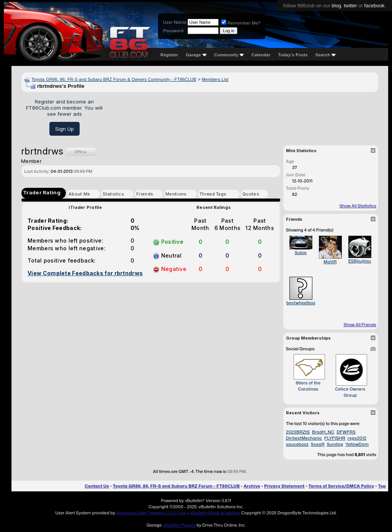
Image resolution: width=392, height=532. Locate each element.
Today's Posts (293, 55)
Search (326, 55)
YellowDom (357, 444)
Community (229, 55)
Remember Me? (241, 23)
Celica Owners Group (350, 392)
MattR (330, 262)
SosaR (318, 444)
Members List (215, 79)
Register (169, 55)
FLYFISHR (335, 438)
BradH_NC (323, 432)
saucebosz (297, 444)
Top (382, 486)
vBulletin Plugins (179, 525)
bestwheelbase (302, 303)
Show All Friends (360, 325)
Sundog (335, 444)
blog (336, 6)
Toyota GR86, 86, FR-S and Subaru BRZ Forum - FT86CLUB (176, 486)
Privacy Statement (284, 486)
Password (173, 31)
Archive (252, 486)
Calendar (261, 55)
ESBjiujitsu (360, 261)
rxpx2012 (357, 438)
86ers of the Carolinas (308, 386)
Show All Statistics (358, 206)
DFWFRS (346, 432)
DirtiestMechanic (304, 438)
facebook (375, 6)
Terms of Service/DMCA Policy (341, 486)
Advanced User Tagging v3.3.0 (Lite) (151, 513)
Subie (301, 253)
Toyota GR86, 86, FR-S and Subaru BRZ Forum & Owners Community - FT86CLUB (114, 79)
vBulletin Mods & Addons (215, 513)
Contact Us (97, 486)
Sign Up (65, 129)
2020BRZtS (298, 432)
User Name (175, 22)
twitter (350, 6)
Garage (196, 55)
